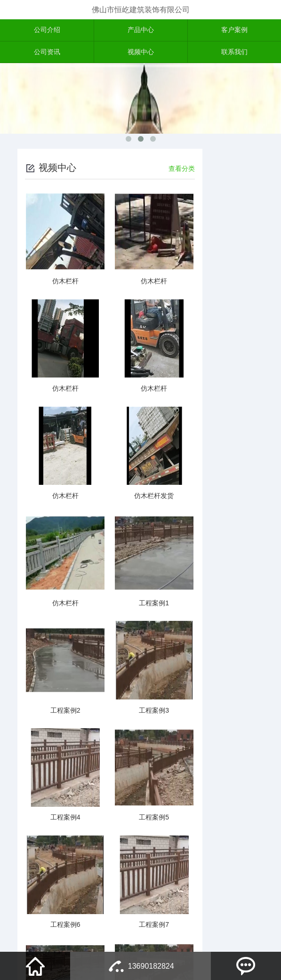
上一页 (86, 896)
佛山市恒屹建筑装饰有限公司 (141, 10)
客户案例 (234, 31)
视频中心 (141, 54)
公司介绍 (47, 31)
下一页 (133, 896)
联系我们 (234, 54)
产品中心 (141, 31)
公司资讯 (47, 54)
